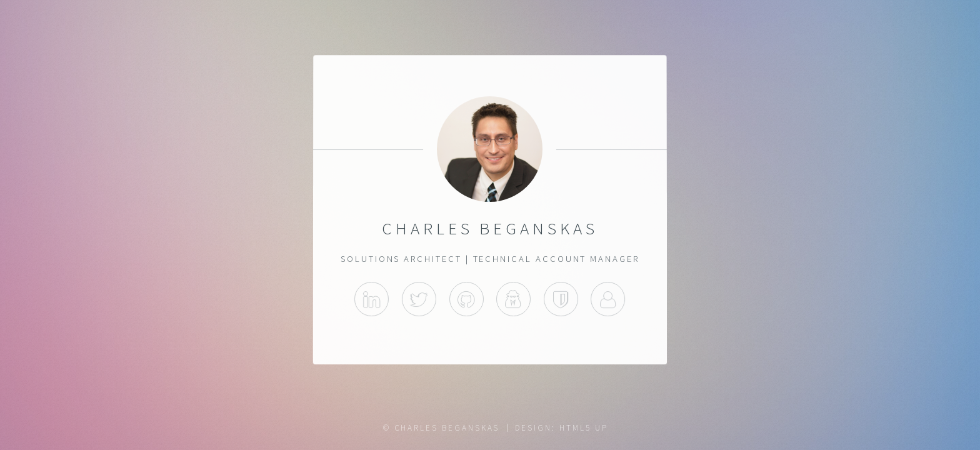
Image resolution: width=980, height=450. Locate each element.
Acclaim (561, 300)
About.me (608, 300)
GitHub (467, 300)
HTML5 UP (583, 428)
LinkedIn (372, 300)
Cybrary (513, 300)
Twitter (419, 300)
